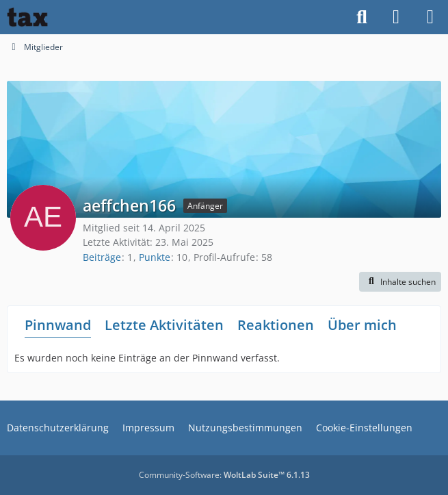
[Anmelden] (396, 17)
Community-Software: (224, 475)
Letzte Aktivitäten (164, 325)
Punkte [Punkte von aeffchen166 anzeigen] (155, 257)
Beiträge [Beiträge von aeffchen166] (102, 257)
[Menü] (430, 17)
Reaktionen (276, 325)
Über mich (362, 325)
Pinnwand (58, 325)
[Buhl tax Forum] (27, 17)
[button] (400, 282)
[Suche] (362, 17)
